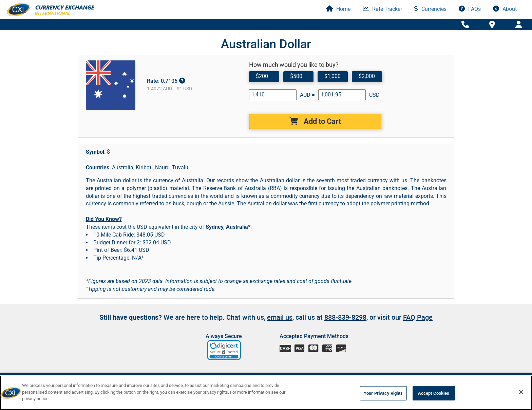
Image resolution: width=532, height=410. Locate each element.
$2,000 (367, 76)
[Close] (521, 392)
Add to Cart (315, 121)
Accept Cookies (434, 393)
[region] (266, 393)
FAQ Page (418, 317)
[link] (224, 350)
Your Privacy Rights (383, 393)
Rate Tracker (382, 9)
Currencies (430, 9)
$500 (296, 76)
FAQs (470, 9)
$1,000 (332, 76)
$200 (262, 76)
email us (280, 317)
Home (338, 9)
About (505, 9)
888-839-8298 (345, 317)
